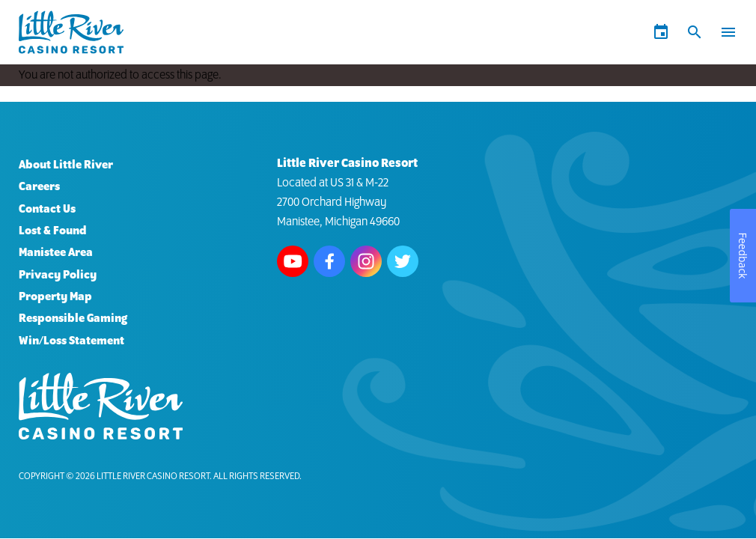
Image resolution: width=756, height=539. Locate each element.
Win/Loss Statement (71, 341)
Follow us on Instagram (366, 261)
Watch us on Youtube (293, 261)
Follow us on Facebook (329, 261)
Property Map (55, 297)
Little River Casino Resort (153, 476)
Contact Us (47, 209)
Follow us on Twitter (403, 261)
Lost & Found (53, 231)
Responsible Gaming (73, 319)
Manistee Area (56, 253)
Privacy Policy (58, 275)
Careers (39, 187)
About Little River (66, 165)
